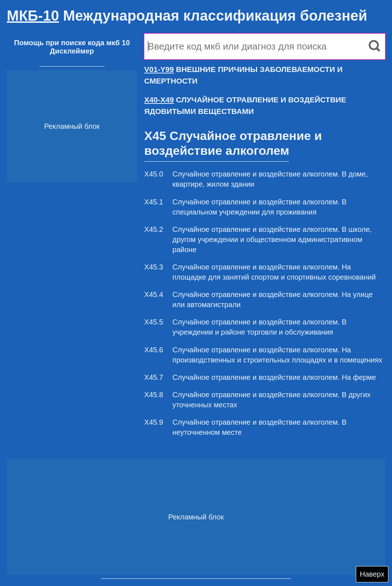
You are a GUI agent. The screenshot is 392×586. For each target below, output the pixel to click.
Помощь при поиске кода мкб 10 (72, 43)
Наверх (372, 574)
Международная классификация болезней (187, 16)
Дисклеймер (72, 51)
